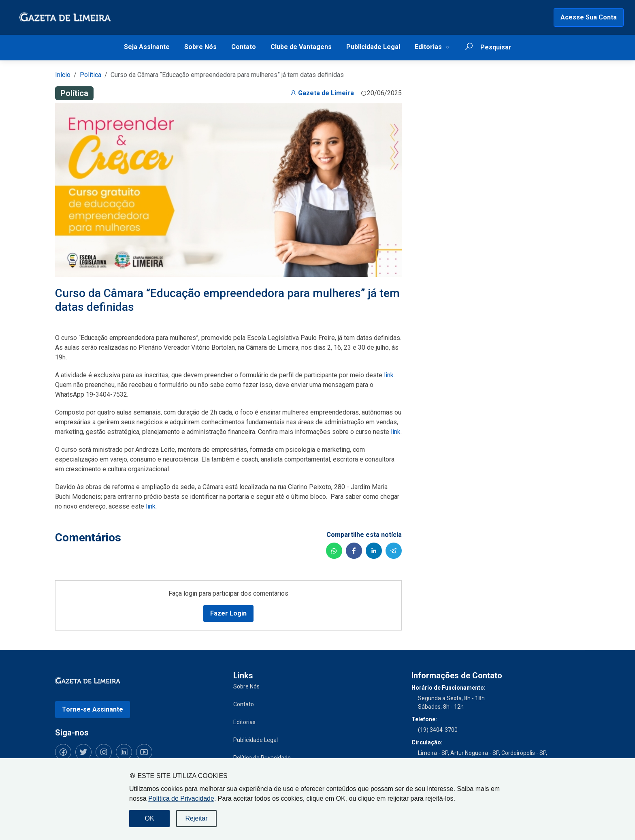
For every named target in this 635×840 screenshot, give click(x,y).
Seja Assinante (147, 47)
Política (91, 75)
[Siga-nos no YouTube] (144, 752)
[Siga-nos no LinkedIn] (124, 752)
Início (63, 75)
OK (149, 818)
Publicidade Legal (373, 47)
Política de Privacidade (181, 798)
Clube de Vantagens (301, 47)
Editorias (428, 47)
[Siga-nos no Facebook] (63, 752)
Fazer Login (228, 613)
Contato (244, 47)
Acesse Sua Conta (589, 17)
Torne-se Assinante (93, 709)
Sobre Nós (200, 47)
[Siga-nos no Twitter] (83, 752)
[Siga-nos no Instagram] (104, 752)
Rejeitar (196, 818)
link (389, 375)
